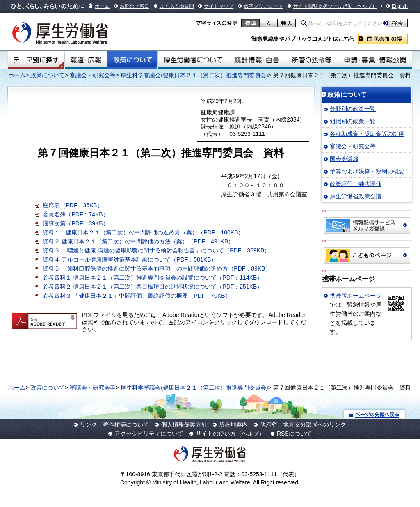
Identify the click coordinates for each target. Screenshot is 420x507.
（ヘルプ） (365, 6)
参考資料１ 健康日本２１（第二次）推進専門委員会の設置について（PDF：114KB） (153, 278)
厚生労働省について (193, 60)
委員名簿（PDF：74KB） (75, 214)
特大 (286, 23)
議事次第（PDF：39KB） (75, 223)
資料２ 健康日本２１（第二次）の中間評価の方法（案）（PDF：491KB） (138, 241)
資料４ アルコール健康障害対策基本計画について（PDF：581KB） (130, 259)
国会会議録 (344, 159)
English (400, 6)
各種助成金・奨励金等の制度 (367, 134)
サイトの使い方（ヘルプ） (230, 434)
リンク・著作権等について (114, 424)
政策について (132, 60)
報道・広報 (86, 60)
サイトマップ (219, 6)
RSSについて (294, 434)
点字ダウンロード (263, 6)
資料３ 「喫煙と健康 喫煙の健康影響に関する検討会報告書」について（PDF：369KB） (156, 250)
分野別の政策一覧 (353, 109)
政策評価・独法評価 (356, 184)
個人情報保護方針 (184, 424)
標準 (250, 23)
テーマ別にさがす (36, 60)
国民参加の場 (383, 39)
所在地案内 (233, 424)
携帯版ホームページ (356, 296)
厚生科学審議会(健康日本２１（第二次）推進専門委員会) (194, 75)
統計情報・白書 (257, 60)
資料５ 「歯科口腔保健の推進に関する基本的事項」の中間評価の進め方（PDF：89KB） (157, 268)
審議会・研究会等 (93, 75)
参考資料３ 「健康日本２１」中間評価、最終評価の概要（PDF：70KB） (137, 296)
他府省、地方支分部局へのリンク (303, 424)
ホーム (102, 6)
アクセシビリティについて (149, 434)
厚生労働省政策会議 (356, 196)
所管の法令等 (311, 60)
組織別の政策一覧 (353, 121)
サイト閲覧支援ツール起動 (323, 6)
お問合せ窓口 (135, 6)
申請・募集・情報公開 (375, 60)
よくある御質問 (177, 6)
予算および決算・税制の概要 (367, 171)
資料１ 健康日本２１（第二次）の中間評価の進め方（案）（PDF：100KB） (143, 232)
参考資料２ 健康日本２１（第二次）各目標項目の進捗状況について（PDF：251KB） (153, 287)
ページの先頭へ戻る (375, 414)
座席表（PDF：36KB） (73, 205)
